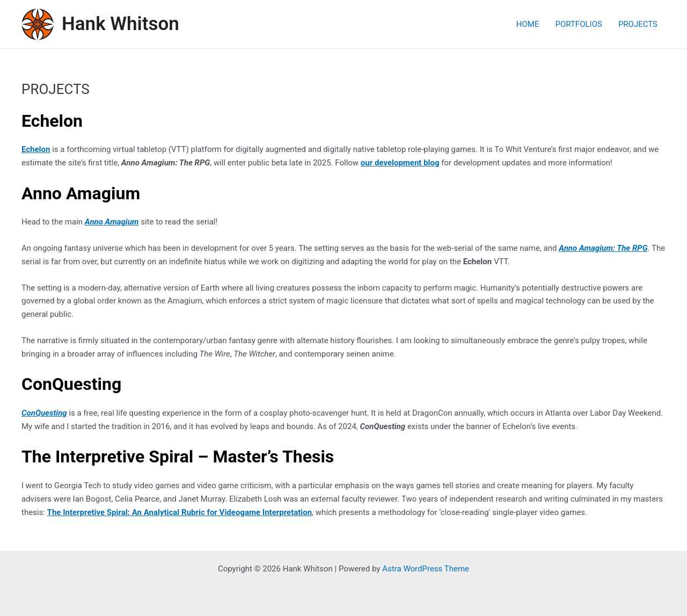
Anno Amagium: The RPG (603, 248)
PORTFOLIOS (578, 24)
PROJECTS (638, 24)
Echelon (36, 149)
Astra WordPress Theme (426, 569)
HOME (528, 24)
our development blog (400, 163)
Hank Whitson (120, 24)
